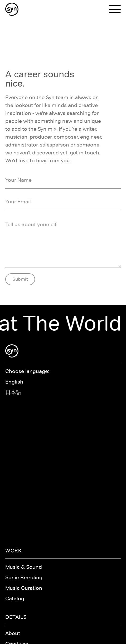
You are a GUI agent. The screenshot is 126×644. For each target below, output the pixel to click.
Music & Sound (24, 567)
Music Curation (24, 588)
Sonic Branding (24, 577)
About (13, 633)
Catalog (15, 598)
